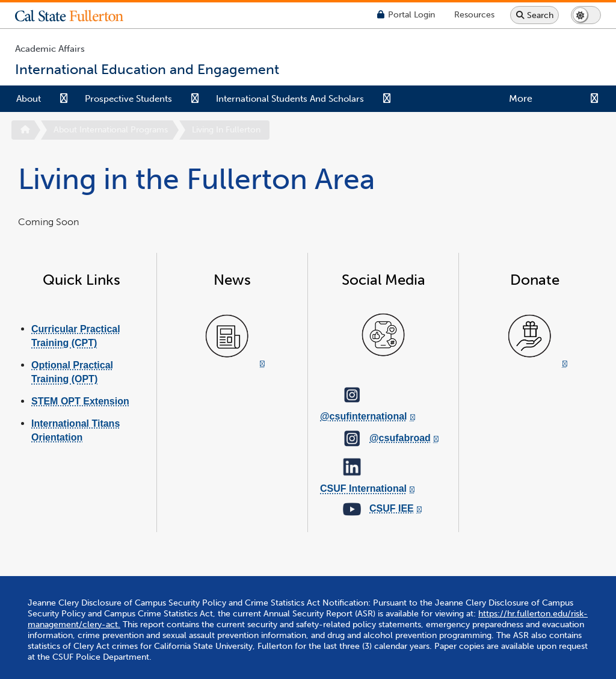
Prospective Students (128, 99)
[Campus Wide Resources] (474, 15)
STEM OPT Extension (80, 401)
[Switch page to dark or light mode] (586, 15)
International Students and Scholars (290, 99)
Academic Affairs (50, 49)
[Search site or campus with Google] (534, 15)
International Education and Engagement (396, 652)
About (29, 99)
